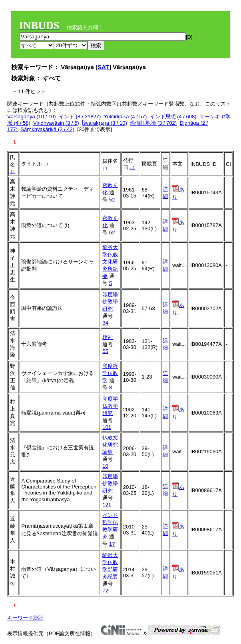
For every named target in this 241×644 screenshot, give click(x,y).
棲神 (108, 337)
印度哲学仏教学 (110, 373)
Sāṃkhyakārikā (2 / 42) (47, 129)
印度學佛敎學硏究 (110, 302)
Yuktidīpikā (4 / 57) (125, 117)
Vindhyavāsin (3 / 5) (56, 123)
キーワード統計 (25, 618)
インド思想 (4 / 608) (173, 117)
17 (112, 544)
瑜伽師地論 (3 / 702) (153, 123)
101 (107, 427)
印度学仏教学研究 (110, 406)
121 (107, 505)
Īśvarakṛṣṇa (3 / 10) (105, 123)
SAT (103, 67)
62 (112, 232)
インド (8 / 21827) (80, 117)
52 (112, 200)
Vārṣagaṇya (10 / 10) (32, 117)
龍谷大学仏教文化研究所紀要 (110, 262)
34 (105, 323)
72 (105, 591)
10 (105, 466)
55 (105, 351)
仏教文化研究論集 (110, 445)
